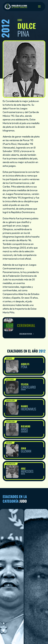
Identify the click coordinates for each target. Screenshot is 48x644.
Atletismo (10, 379)
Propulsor (11, 400)
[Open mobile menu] (39, 6)
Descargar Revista (26, 334)
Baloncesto (11, 463)
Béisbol (9, 358)
